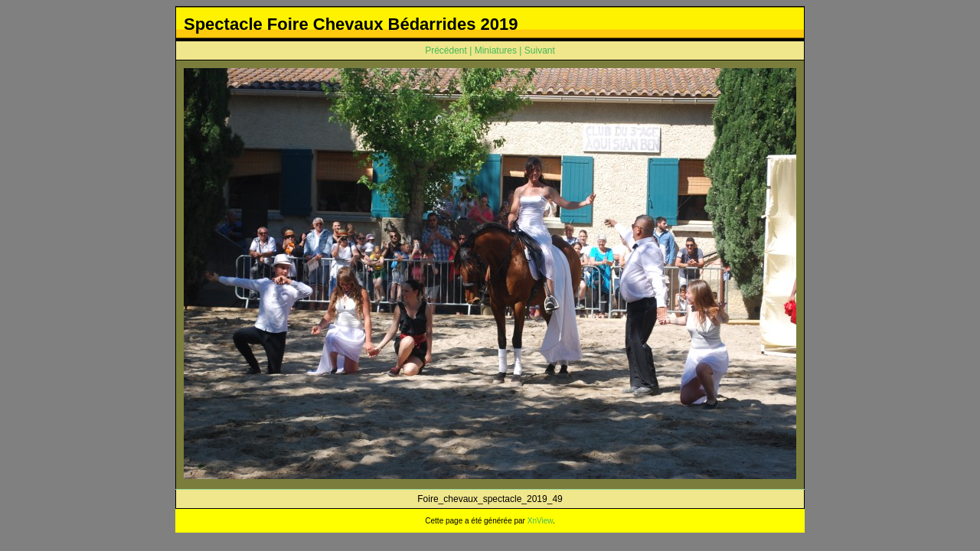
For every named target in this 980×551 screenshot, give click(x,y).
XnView (540, 521)
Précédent (446, 51)
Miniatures (496, 51)
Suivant (540, 51)
